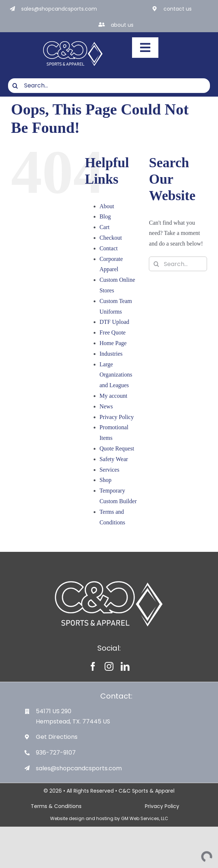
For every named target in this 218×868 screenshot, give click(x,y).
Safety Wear (114, 459)
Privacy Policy (117, 417)
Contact (109, 248)
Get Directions (57, 737)
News (106, 406)
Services (109, 470)
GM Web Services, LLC (145, 818)
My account (113, 396)
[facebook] (93, 666)
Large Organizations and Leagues (116, 375)
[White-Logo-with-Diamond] (73, 40)
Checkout (111, 238)
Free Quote (113, 332)
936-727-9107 (56, 753)
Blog (105, 216)
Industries (111, 354)
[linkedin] (125, 666)
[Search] (15, 86)
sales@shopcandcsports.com (59, 9)
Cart (105, 227)
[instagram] (109, 666)
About (107, 206)
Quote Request (117, 448)
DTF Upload (114, 322)
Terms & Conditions (56, 806)
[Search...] (109, 86)
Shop (106, 480)
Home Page (113, 343)
